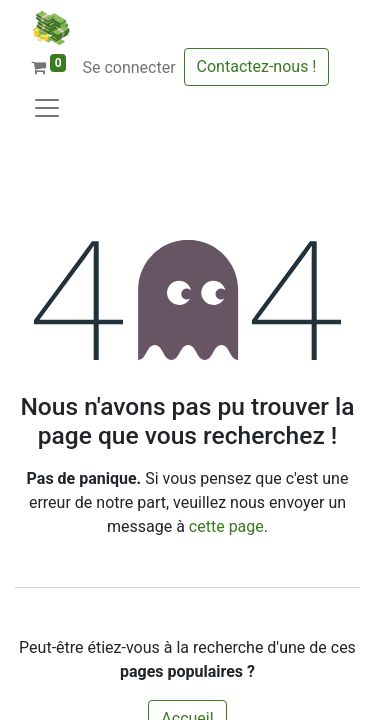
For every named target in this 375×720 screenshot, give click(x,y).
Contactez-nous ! (257, 66)
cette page (226, 526)
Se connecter (128, 67)
